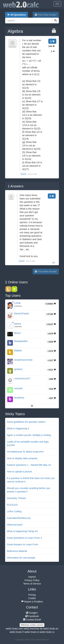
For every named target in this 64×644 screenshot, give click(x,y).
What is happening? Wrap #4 (22, 531)
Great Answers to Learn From (23, 544)
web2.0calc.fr (17, 632)
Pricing (32, 595)
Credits (32, 598)
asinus (18, 324)
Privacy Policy (32, 580)
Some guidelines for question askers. (26, 422)
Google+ (32, 613)
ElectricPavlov (22, 314)
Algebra (15, 31)
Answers (16, 186)
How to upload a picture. (20, 472)
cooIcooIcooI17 (22, 378)
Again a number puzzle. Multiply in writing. (29, 435)
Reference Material (17, 551)
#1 (54, 263)
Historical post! (15, 525)
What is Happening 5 (18, 428)
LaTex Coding (14, 511)
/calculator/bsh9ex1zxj (19, 518)
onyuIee (18, 388)
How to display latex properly (22, 458)
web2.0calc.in (32, 632)
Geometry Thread (16, 498)
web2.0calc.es (51, 629)
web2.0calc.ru (47, 632)
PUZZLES (12, 505)
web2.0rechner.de (33, 629)
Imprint (32, 577)
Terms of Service (32, 584)
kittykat (18, 350)
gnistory (18, 369)
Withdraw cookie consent (32, 625)
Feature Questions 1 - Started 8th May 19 (29, 465)
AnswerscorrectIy (23, 360)
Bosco (17, 333)
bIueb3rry (19, 398)
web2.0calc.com (14, 629)
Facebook (32, 616)
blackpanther (21, 341)
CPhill (17, 303)
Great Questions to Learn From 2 (24, 538)
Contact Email (32, 620)
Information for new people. (21, 558)
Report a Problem (32, 602)
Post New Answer (46, 15)
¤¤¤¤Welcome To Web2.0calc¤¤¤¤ (25, 452)
